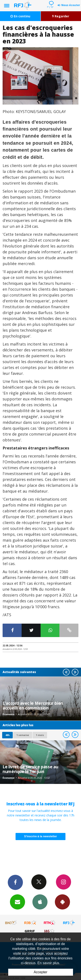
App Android (62, 902)
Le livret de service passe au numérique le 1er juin (30, 769)
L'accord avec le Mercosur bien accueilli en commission (33, 706)
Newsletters (17, 902)
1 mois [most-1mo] (40, 735)
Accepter (40, 972)
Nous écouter (71, 5)
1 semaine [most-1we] (23, 735)
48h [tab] (7, 735)
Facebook (15, 882)
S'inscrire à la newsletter (41, 836)
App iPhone (40, 902)
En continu (20, 16)
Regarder (61, 16)
